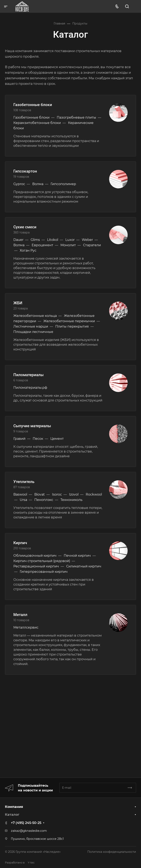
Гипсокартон (25, 171)
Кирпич (20, 543)
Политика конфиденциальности (112, 852)
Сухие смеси (25, 227)
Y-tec (20, 863)
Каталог (12, 815)
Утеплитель (24, 482)
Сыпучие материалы (32, 426)
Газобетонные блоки (33, 105)
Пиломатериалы (28, 375)
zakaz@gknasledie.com (29, 831)
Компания (14, 807)
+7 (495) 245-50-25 (26, 823)
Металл (20, 615)
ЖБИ (18, 303)
